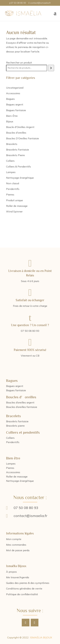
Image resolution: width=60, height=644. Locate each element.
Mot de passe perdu (18, 550)
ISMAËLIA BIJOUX (41, 637)
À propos (11, 572)
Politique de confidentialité (22, 594)
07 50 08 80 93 (26, 508)
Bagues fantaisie (16, 390)
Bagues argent (15, 386)
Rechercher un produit (19, 63)
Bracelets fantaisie (17, 421)
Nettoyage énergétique (20, 481)
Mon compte (14, 539)
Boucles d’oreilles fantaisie (22, 407)
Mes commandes (16, 545)
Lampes (11, 464)
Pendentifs (13, 442)
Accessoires (13, 472)
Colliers (10, 438)
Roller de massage (17, 477)
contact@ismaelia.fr (30, 516)
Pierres (10, 468)
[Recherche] (51, 68)
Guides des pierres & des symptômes (28, 583)
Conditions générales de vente (24, 588)
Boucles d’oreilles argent (20, 402)
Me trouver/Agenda (18, 577)
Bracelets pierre (15, 426)
